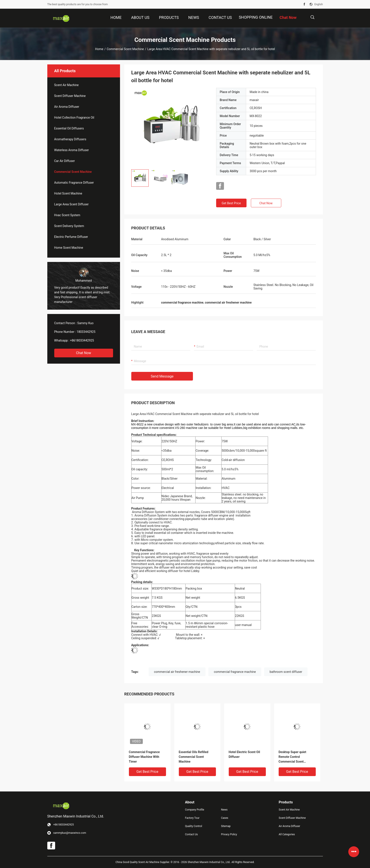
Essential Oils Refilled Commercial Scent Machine (194, 757)
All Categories (287, 834)
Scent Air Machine (67, 85)
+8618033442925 (82, 340)
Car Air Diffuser (65, 161)
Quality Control (194, 826)
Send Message (162, 376)
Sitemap (226, 826)
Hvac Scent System (67, 215)
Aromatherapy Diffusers (70, 139)
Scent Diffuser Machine (70, 96)
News (224, 810)
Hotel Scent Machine (68, 193)
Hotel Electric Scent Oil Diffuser (244, 754)
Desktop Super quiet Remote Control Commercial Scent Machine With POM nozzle (297, 757)
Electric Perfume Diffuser (71, 237)
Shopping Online (256, 17)
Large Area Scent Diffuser (72, 204)
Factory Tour (192, 818)
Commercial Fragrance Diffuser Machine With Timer (144, 757)
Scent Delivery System (69, 226)
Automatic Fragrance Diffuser (74, 183)
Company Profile (195, 810)
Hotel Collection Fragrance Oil (74, 118)
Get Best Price (231, 203)
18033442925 (86, 332)
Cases (224, 818)
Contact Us (192, 834)
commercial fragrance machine (235, 672)
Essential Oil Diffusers (69, 128)
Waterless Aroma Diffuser (72, 150)
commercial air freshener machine (177, 672)
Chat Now (84, 353)
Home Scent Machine (69, 248)
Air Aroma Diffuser (67, 107)
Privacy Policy (229, 834)
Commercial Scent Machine (125, 49)
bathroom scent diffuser (286, 672)
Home (99, 49)
